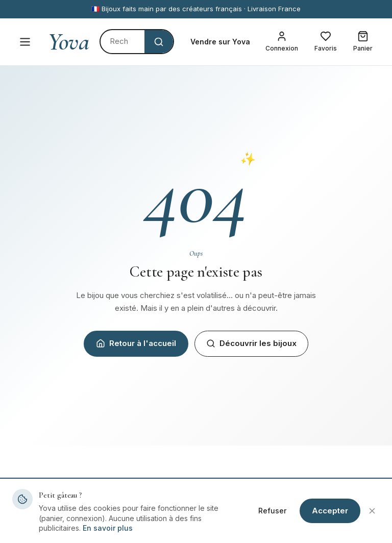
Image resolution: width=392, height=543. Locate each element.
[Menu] (25, 42)
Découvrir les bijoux (251, 343)
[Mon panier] (363, 42)
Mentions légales (329, 526)
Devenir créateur (233, 526)
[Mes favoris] (326, 42)
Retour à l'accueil (136, 343)
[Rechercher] (122, 42)
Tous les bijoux (134, 526)
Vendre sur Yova (220, 42)
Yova (69, 42)
